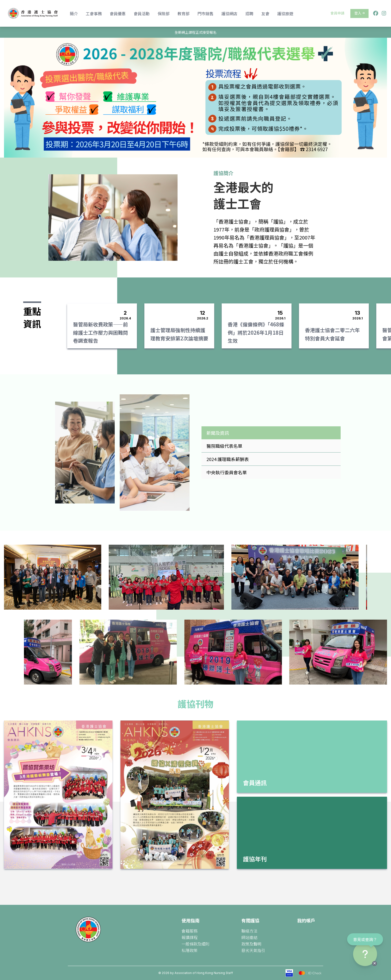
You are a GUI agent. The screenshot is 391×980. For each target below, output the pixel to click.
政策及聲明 (251, 944)
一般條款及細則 (195, 944)
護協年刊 (255, 859)
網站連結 (249, 937)
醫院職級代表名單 (224, 446)
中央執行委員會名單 (227, 472)
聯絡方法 (249, 931)
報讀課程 (190, 937)
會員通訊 (255, 783)
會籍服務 (190, 931)
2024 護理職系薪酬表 (228, 459)
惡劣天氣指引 (253, 950)
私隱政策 (190, 950)
